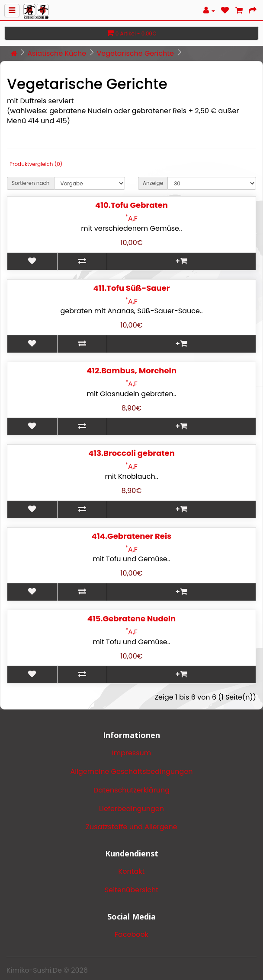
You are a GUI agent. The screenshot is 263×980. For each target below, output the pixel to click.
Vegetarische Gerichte (135, 53)
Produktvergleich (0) (36, 164)
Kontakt (132, 871)
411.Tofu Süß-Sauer (132, 288)
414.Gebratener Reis (131, 536)
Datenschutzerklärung (131, 790)
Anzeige (153, 183)
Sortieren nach (31, 183)
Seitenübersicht (131, 890)
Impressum (132, 753)
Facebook (131, 934)
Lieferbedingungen (131, 809)
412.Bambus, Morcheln (131, 371)
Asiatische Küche (57, 53)
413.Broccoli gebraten (131, 453)
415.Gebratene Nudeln (132, 619)
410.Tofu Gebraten (131, 205)
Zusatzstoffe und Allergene (131, 827)
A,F (131, 218)
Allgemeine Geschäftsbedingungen (131, 772)
